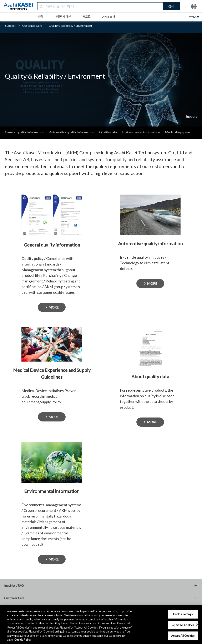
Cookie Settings (183, 614)
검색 (171, 6)
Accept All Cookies (183, 636)
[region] (101, 625)
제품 (40, 17)
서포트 (87, 17)
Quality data (108, 132)
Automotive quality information (72, 132)
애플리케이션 (63, 17)
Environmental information (141, 132)
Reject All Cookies (183, 625)
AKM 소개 (109, 17)
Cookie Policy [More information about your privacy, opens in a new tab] (23, 640)
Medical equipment (179, 132)
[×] (197, 625)
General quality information (25, 132)
